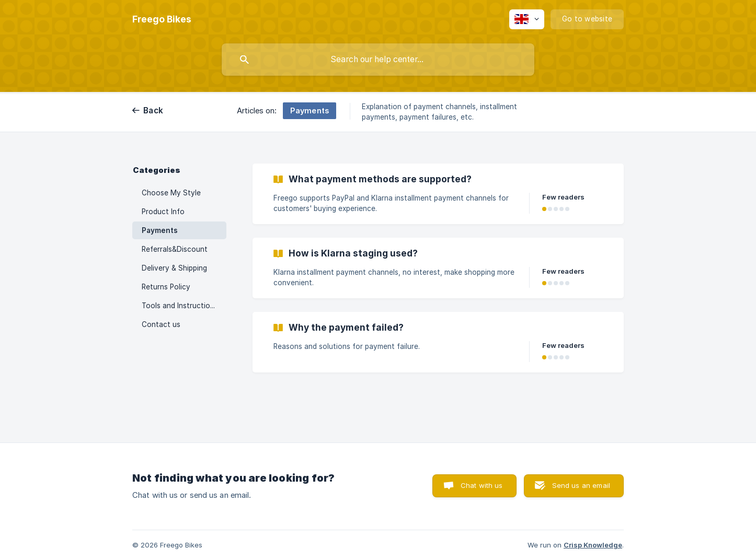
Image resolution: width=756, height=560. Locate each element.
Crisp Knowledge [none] (593, 545)
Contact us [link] (161, 324)
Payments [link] (160, 230)
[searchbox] (378, 60)
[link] (438, 194)
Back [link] (153, 110)
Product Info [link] (163, 212)
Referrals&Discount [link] (175, 249)
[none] (162, 19)
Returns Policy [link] (166, 287)
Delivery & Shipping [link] (174, 268)
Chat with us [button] (482, 485)
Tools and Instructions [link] (180, 306)
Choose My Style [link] (171, 193)
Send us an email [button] (581, 485)
